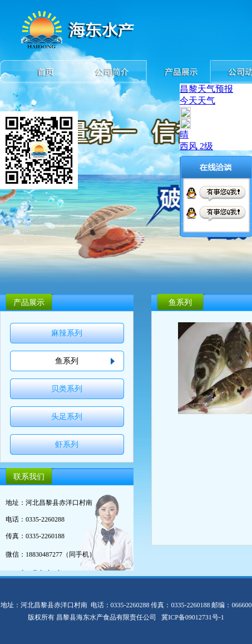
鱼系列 (67, 361)
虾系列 (67, 444)
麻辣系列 (67, 333)
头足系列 (67, 417)
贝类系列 (67, 389)
